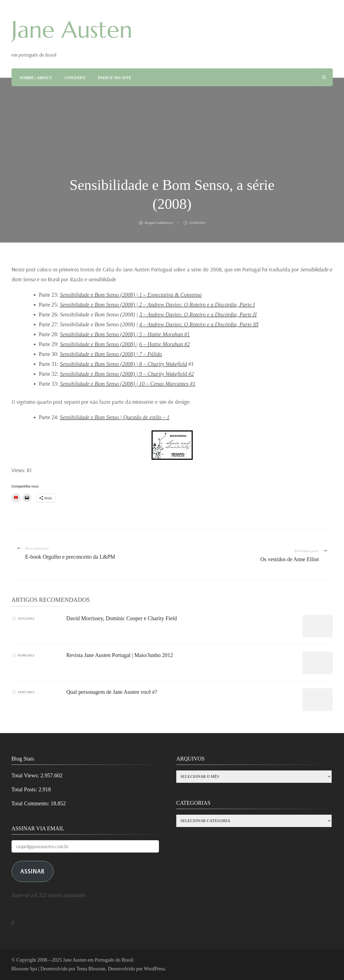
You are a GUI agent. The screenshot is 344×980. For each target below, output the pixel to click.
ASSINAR (32, 871)
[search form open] (324, 77)
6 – (143, 344)
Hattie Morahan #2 (169, 344)
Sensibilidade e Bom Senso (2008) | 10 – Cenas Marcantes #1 (128, 384)
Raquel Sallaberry (159, 223)
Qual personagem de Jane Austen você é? (112, 692)
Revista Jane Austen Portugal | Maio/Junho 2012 (120, 655)
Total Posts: (25, 789)
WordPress (154, 969)
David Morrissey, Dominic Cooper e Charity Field (122, 618)
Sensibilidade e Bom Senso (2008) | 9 (127, 374)
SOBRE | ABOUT (36, 78)
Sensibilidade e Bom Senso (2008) (98, 334)
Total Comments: (31, 803)
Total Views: (26, 775)
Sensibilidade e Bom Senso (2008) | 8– (123, 364)
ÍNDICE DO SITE (115, 78)
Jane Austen (72, 30)
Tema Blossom (91, 969)
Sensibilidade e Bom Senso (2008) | (99, 344)
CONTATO (75, 78)
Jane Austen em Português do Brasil (98, 960)
